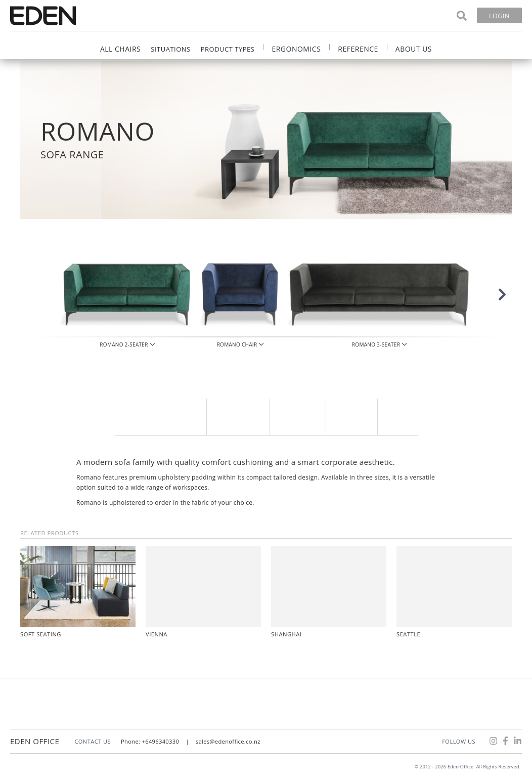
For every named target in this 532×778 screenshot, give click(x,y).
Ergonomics (296, 49)
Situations (170, 49)
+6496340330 (161, 741)
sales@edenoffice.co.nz (228, 741)
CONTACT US (93, 741)
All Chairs (120, 49)
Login (499, 16)
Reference (358, 49)
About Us (414, 49)
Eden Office (35, 741)
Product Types (228, 49)
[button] (486, 305)
